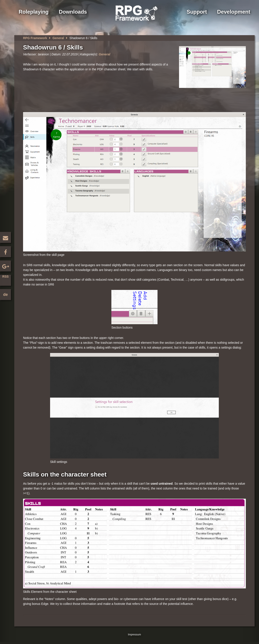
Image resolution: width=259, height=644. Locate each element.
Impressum (134, 635)
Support (197, 12)
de (5, 295)
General (58, 38)
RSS (6, 277)
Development (234, 12)
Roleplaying (34, 12)
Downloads (73, 12)
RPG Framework (35, 38)
